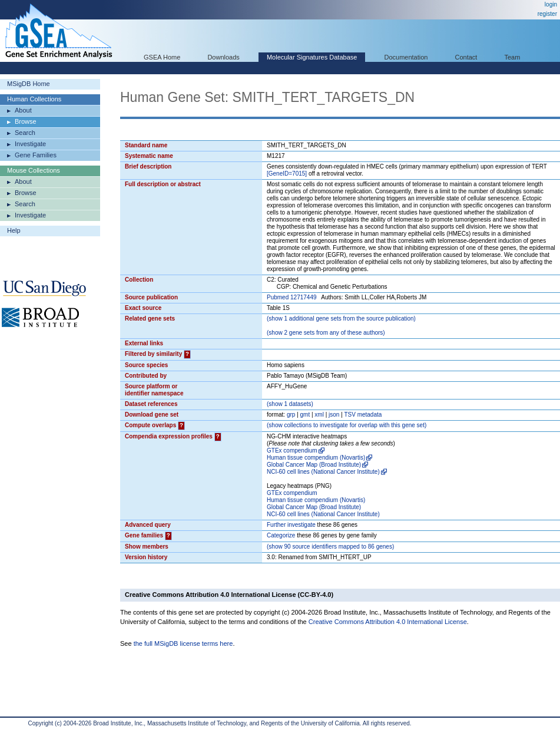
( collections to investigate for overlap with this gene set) (347, 425)
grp (291, 415)
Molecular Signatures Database (312, 57)
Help (14, 230)
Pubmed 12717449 (292, 297)
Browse (26, 121)
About (23, 110)
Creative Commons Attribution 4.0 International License (388, 622)
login (551, 4)
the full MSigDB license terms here (183, 643)
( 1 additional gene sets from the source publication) (341, 318)
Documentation (406, 57)
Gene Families (36, 155)
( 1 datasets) (290, 404)
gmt (305, 415)
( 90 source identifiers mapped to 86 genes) (330, 547)
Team (513, 57)
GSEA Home (162, 57)
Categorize (281, 535)
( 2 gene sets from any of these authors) (326, 333)
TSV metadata (363, 415)
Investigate (30, 144)
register (547, 14)
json (334, 415)
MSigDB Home (29, 84)
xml (319, 415)
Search (25, 133)
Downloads (223, 57)
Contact (466, 57)
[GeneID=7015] (287, 174)
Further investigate (291, 525)
